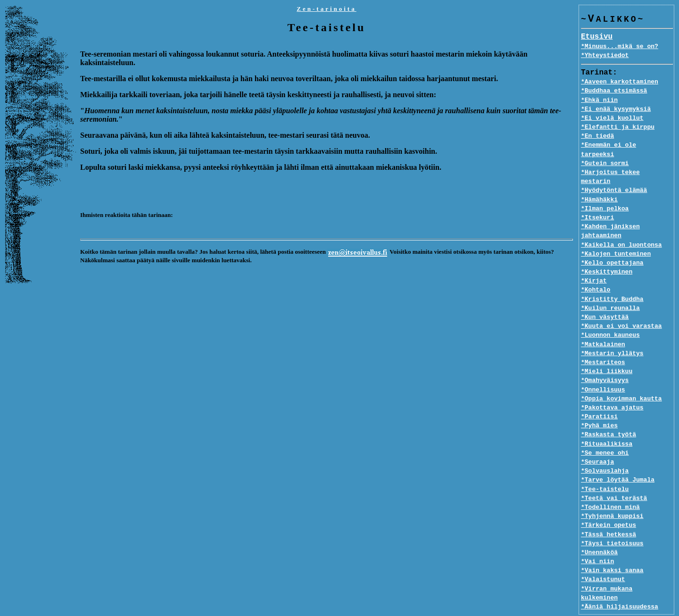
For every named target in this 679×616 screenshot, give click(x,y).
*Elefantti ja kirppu (618, 127)
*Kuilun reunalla (610, 290)
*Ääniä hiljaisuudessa (620, 580)
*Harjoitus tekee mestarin (627, 164)
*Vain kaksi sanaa (612, 553)
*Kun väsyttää (605, 300)
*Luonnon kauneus (610, 317)
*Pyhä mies (599, 408)
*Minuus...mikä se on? (620, 47)
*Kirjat (594, 263)
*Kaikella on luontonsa (621, 227)
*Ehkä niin (599, 100)
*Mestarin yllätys (612, 335)
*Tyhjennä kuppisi (612, 499)
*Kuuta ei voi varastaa (621, 308)
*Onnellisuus (603, 372)
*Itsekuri (597, 200)
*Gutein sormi (605, 155)
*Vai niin (597, 544)
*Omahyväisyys (605, 363)
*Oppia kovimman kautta (621, 381)
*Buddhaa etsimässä (614, 91)
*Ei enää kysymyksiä (616, 109)
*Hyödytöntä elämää (614, 173)
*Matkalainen (603, 326)
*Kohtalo (596, 272)
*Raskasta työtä (609, 417)
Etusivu (597, 37)
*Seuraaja (597, 444)
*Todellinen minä (610, 490)
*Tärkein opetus (609, 508)
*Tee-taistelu (605, 471)
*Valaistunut (603, 562)
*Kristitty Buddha (612, 281)
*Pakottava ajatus (612, 390)
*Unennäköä (599, 535)
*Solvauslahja (605, 453)
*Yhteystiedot (605, 56)
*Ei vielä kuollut (612, 118)
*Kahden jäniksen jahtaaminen (610, 213)
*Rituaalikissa (607, 426)
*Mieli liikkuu (607, 354)
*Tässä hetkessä (609, 516)
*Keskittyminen (607, 254)
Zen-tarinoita (326, 9)
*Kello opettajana (612, 245)
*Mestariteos (603, 345)
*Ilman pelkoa (605, 191)
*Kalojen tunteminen (616, 236)
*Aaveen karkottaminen (620, 82)
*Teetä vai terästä (614, 480)
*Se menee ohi (605, 435)
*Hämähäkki (599, 182)
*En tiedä (597, 136)
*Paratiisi (599, 399)
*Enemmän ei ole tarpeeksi (627, 145)
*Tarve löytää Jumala (618, 462)
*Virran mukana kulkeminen (627, 571)
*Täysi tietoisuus (612, 525)
